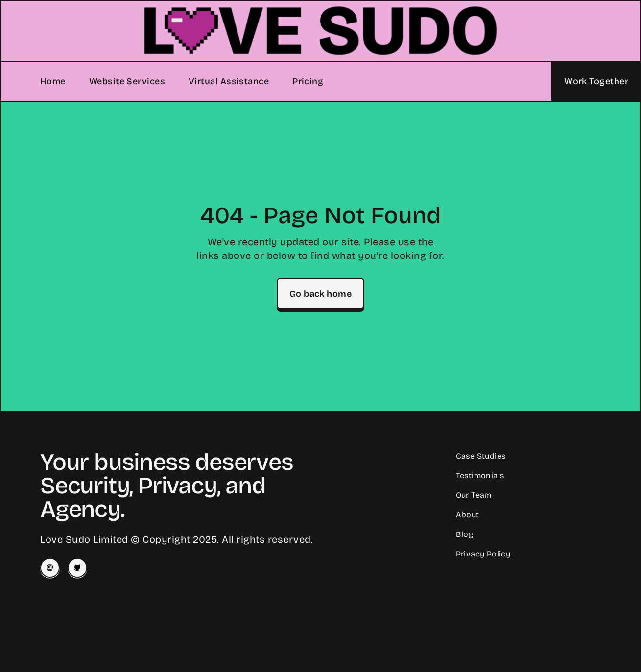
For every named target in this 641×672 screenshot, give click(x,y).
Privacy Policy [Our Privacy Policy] (483, 554)
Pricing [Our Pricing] (308, 81)
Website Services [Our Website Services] (127, 81)
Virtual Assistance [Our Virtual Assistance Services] (229, 81)
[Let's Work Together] (596, 81)
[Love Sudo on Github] (77, 568)
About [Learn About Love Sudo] (468, 515)
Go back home (320, 294)
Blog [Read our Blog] (465, 534)
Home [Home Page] (53, 81)
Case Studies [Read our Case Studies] (481, 456)
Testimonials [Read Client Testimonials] (480, 475)
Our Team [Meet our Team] (474, 495)
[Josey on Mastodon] (50, 568)
